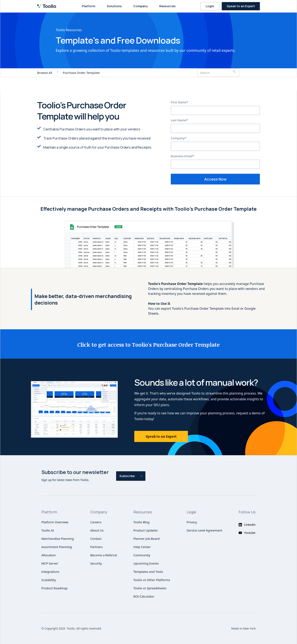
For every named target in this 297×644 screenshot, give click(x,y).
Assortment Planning (57, 547)
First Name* (180, 102)
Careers (96, 522)
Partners (97, 547)
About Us (97, 530)
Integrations (50, 572)
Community (142, 555)
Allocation (49, 555)
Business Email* (182, 156)
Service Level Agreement (204, 530)
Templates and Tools (148, 572)
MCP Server (50, 563)
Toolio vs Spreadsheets (150, 588)
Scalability (49, 580)
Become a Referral (104, 555)
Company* (179, 138)
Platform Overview (55, 522)
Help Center (142, 547)
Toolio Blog (141, 522)
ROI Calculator (144, 596)
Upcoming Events (146, 563)
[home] (48, 6)
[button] (89, 6)
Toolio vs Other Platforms (152, 580)
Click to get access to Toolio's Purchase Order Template (148, 345)
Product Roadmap (55, 588)
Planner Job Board (147, 539)
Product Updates (146, 530)
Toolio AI (48, 530)
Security (96, 563)
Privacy (192, 522)
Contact (96, 539)
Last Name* (179, 120)
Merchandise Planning (58, 539)
